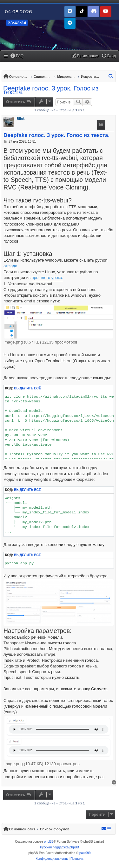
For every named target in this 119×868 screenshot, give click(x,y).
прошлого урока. (48, 278)
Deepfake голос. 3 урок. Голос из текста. (51, 90)
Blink (21, 119)
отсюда (10, 266)
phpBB (49, 842)
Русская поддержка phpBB (60, 847)
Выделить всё (27, 388)
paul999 (85, 853)
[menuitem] (17, 56)
